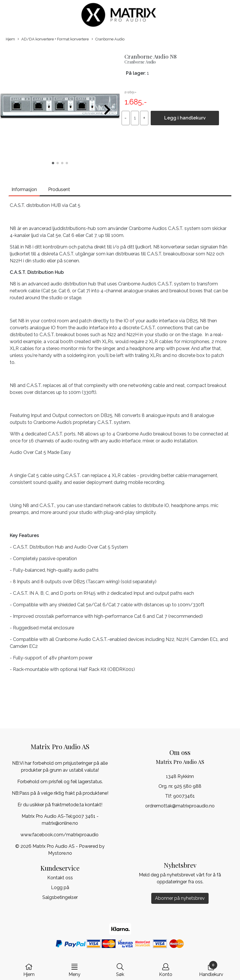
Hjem (10, 39)
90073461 (184, 796)
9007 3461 (84, 816)
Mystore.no (60, 853)
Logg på (60, 888)
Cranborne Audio (108, 39)
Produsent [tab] (59, 189)
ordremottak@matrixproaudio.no (180, 806)
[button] (53, 163)
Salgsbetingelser (60, 897)
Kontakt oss (60, 878)
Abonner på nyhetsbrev (180, 898)
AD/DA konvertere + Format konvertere (53, 39)
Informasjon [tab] (24, 189)
